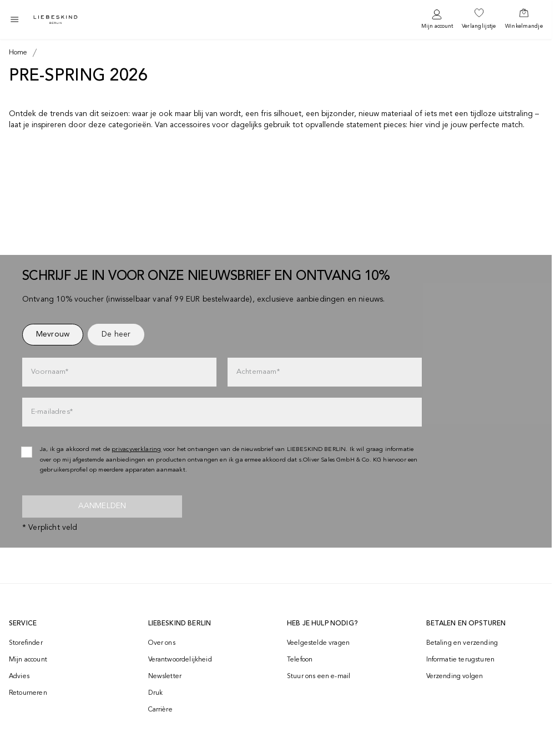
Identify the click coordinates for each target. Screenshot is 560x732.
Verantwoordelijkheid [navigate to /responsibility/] (180, 660)
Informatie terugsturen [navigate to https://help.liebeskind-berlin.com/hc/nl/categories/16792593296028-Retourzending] (461, 660)
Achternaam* (258, 372)
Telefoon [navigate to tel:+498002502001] (300, 660)
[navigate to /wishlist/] (479, 19)
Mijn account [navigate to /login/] (28, 660)
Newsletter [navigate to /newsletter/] (165, 676)
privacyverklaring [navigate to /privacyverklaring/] (137, 450)
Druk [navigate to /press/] (156, 693)
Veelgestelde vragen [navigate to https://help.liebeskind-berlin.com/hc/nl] (318, 643)
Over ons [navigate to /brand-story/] (162, 643)
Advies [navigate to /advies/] (19, 676)
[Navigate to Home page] (56, 20)
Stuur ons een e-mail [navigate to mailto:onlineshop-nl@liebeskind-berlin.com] (319, 676)
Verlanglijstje (479, 26)
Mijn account (437, 26)
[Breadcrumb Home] (18, 53)
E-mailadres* (52, 412)
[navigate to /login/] (437, 20)
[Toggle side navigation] (14, 19)
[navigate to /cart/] (524, 19)
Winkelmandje (524, 26)
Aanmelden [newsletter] (102, 506)
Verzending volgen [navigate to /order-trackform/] (455, 676)
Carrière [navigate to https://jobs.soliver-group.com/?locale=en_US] (160, 710)
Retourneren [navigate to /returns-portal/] (28, 693)
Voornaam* (50, 372)
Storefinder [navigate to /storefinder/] (26, 643)
